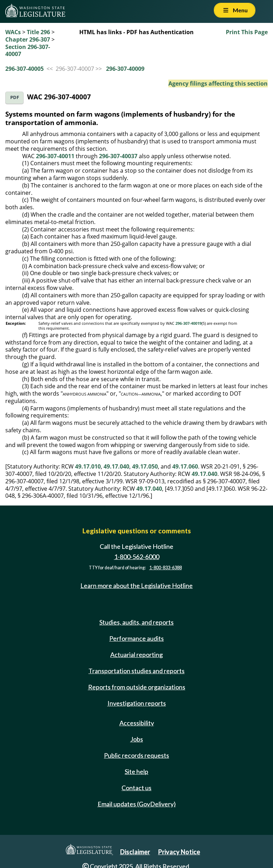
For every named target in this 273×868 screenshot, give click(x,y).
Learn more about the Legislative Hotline (136, 585)
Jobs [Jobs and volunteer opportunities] (137, 739)
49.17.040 (116, 466)
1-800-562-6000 (137, 557)
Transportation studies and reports (136, 671)
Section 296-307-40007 (28, 51)
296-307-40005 (24, 69)
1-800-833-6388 (166, 568)
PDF (15, 97)
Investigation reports (137, 703)
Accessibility (137, 723)
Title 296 (38, 32)
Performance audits (136, 638)
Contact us (136, 788)
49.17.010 (88, 466)
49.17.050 (145, 466)
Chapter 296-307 (28, 39)
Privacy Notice (179, 852)
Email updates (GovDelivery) (137, 804)
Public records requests (136, 755)
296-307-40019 (188, 323)
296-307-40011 (55, 156)
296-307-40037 (118, 156)
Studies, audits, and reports (136, 622)
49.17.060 (185, 466)
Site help (136, 771)
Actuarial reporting (136, 655)
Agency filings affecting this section (218, 83)
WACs (13, 32)
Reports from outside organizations (137, 687)
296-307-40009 (125, 69)
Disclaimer (135, 852)
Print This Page (247, 32)
